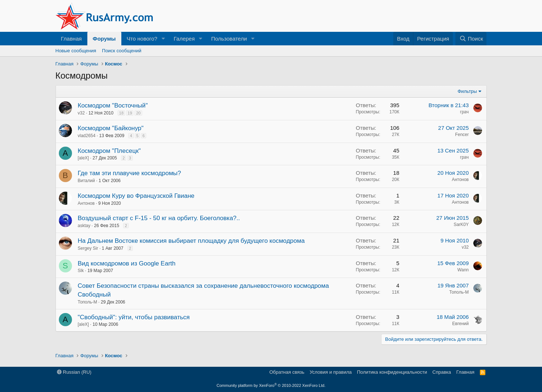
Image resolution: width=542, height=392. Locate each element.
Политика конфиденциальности (392, 372)
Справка (442, 372)
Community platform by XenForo (271, 385)
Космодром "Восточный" (113, 105)
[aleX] (84, 158)
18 (121, 113)
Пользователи (229, 39)
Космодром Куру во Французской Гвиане (136, 196)
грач (465, 112)
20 (138, 113)
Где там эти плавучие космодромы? (130, 173)
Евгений (460, 324)
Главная (71, 39)
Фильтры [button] (467, 91)
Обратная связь (287, 372)
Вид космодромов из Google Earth (127, 263)
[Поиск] (471, 39)
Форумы (104, 39)
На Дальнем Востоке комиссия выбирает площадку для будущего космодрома (191, 241)
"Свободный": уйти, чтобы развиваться (134, 317)
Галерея (184, 39)
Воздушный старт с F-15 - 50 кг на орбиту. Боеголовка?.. (159, 218)
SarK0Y (461, 225)
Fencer (462, 135)
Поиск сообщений (122, 51)
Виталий (86, 181)
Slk (81, 271)
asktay (84, 226)
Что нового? (142, 39)
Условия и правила (331, 372)
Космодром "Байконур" (111, 128)
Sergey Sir (88, 248)
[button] (163, 39)
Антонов (460, 180)
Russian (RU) (74, 372)
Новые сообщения (76, 51)
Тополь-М (88, 302)
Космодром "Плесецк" (109, 151)
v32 (81, 113)
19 (130, 113)
